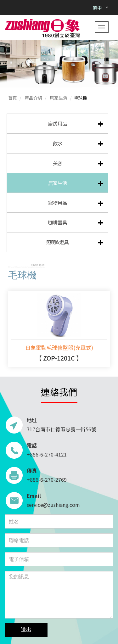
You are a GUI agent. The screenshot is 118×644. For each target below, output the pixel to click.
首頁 (13, 98)
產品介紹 (33, 98)
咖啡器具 (58, 222)
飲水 (58, 143)
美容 (58, 163)
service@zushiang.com (53, 505)
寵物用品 (58, 203)
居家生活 (59, 98)
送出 (26, 630)
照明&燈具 (57, 242)
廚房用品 (58, 123)
